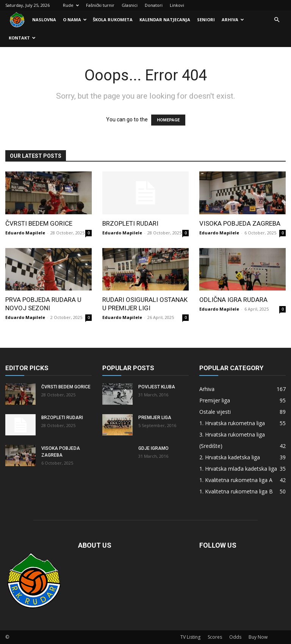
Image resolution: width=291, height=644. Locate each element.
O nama (75, 20)
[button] (277, 20)
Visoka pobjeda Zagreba (240, 223)
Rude (71, 5)
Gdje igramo (153, 448)
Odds (235, 637)
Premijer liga (155, 418)
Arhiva (233, 20)
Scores (215, 637)
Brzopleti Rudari (130, 223)
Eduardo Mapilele (25, 233)
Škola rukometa (113, 20)
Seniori (206, 20)
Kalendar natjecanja (165, 20)
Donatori (154, 5)
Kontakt (22, 38)
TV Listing (190, 637)
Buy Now (258, 637)
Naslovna (44, 20)
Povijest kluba (157, 387)
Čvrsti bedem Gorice (39, 223)
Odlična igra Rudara (233, 300)
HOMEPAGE (168, 120)
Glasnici (130, 5)
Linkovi (177, 5)
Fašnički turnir (100, 5)
